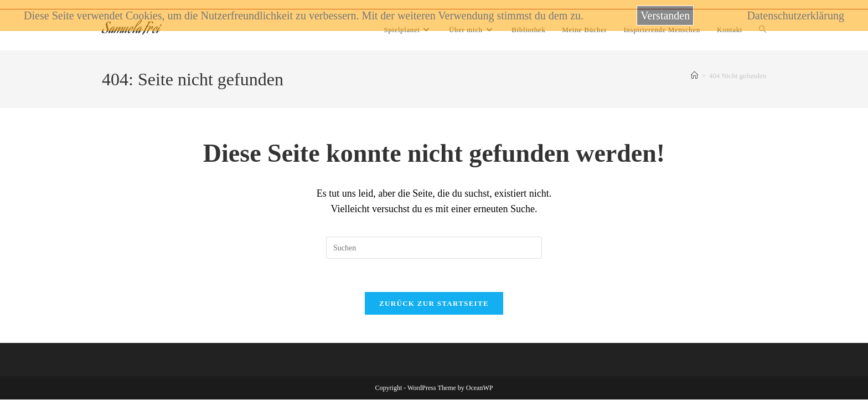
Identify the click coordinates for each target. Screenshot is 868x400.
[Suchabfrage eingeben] (434, 248)
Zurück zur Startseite (434, 304)
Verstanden (665, 16)
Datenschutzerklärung (795, 16)
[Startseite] (694, 76)
